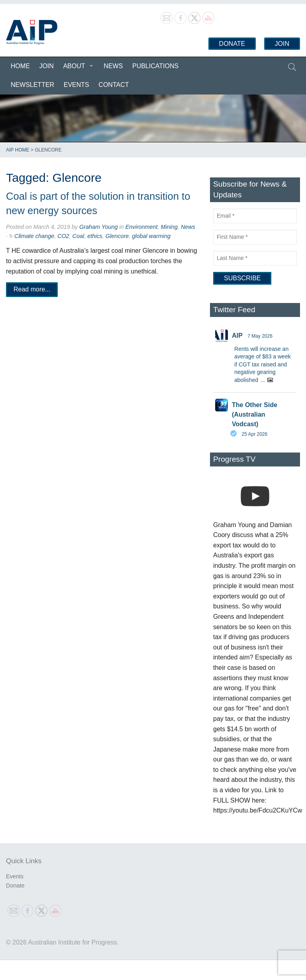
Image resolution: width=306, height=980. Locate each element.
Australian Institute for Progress (32, 32)
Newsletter (32, 85)
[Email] (255, 216)
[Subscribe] (242, 278)
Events (76, 85)
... (263, 380)
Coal (78, 236)
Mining (169, 227)
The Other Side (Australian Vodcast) (255, 414)
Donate (232, 44)
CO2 (63, 236)
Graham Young (99, 227)
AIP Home (18, 150)
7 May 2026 (260, 336)
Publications (155, 66)
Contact (114, 85)
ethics (95, 236)
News (113, 66)
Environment (142, 227)
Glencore (117, 236)
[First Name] (255, 237)
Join (282, 44)
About (74, 66)
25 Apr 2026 (254, 434)
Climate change (34, 236)
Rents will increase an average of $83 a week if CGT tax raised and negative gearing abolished (263, 364)
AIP (237, 336)
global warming (151, 236)
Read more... (32, 289)
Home (20, 66)
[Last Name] (255, 258)
